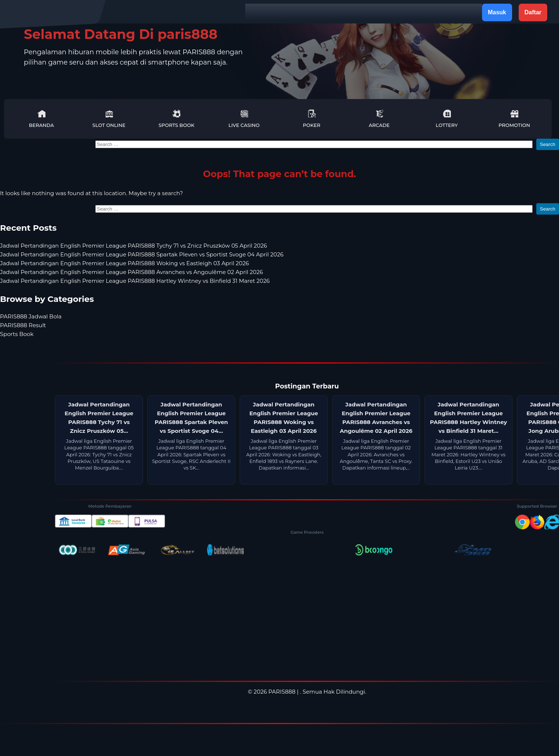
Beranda (41, 119)
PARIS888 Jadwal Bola (31, 316)
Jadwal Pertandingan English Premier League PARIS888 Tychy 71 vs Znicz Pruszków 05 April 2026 (133, 246)
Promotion (514, 119)
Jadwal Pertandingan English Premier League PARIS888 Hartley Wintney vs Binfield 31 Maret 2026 (135, 281)
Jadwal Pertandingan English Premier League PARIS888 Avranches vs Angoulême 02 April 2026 (131, 272)
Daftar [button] (533, 12)
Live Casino (244, 119)
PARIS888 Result (23, 325)
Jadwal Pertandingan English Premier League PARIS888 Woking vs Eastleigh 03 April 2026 (124, 263)
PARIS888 (282, 692)
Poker (312, 119)
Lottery (447, 119)
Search (548, 144)
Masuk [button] (497, 12)
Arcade (379, 119)
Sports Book (177, 119)
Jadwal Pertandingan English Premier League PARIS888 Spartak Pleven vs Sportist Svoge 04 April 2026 (142, 254)
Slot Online (109, 119)
